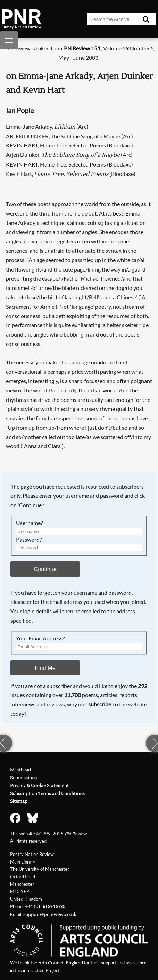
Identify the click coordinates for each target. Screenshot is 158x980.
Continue (45, 569)
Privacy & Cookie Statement (39, 786)
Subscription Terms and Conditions (47, 794)
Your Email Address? (40, 638)
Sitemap (19, 801)
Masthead (20, 770)
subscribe (100, 704)
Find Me (45, 668)
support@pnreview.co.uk (50, 915)
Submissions (23, 778)
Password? (29, 539)
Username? (29, 523)
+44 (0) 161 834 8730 (45, 907)
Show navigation (9, 40)
